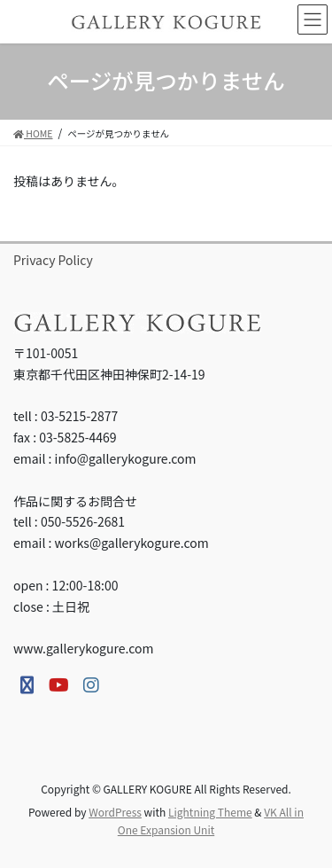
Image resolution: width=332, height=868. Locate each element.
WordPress (115, 812)
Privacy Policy (53, 260)
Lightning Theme (210, 812)
